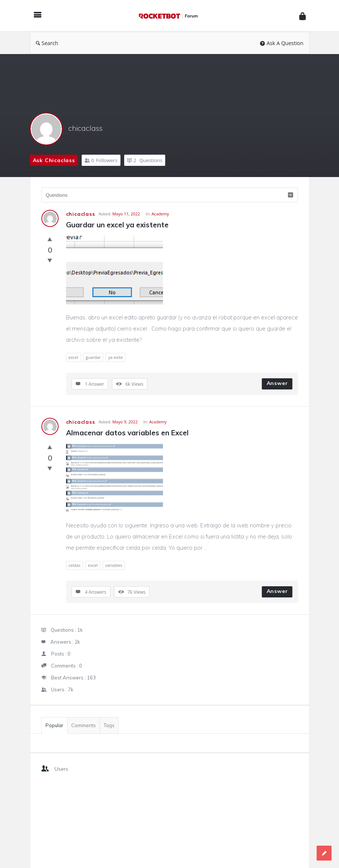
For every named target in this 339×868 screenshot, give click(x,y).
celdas (75, 565)
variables (114, 565)
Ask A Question (282, 43)
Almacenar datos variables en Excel (127, 433)
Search (47, 43)
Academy (160, 214)
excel (73, 357)
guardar (93, 357)
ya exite (115, 357)
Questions (145, 160)
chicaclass (85, 128)
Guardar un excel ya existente (117, 225)
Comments (84, 725)
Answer (277, 383)
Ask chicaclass (54, 160)
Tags (109, 725)
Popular (54, 725)
